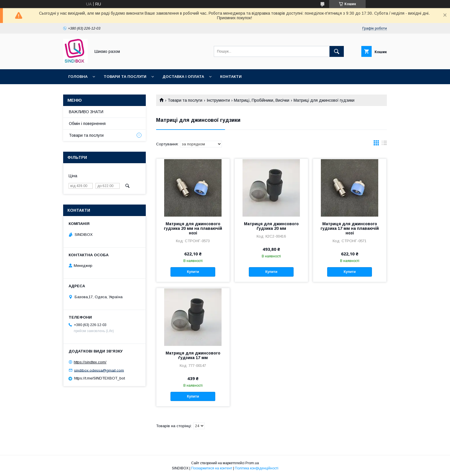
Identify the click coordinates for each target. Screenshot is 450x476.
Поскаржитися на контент (212, 468)
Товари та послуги (125, 77)
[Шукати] (337, 51)
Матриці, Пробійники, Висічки (262, 100)
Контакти (231, 77)
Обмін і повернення (87, 124)
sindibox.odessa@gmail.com (99, 370)
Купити (193, 272)
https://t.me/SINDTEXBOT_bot (99, 378)
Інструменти (218, 100)
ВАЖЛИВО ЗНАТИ (86, 112)
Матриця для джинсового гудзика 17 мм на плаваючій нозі (350, 228)
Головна (78, 77)
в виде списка (384, 144)
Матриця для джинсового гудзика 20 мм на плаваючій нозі (193, 228)
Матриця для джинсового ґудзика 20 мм (271, 226)
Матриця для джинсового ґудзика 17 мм (193, 355)
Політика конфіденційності (257, 468)
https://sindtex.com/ (90, 362)
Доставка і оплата (183, 77)
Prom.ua (252, 463)
